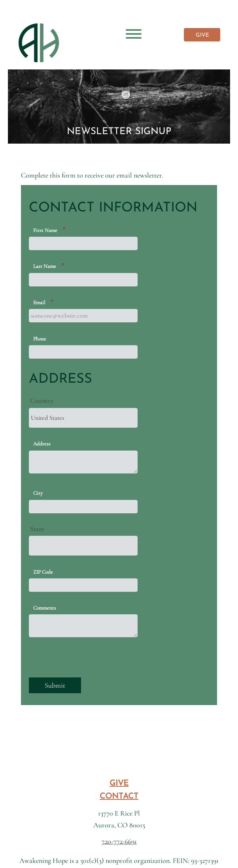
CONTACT (119, 797)
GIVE (202, 35)
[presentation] (89, 662)
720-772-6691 (119, 841)
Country (42, 400)
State (37, 529)
